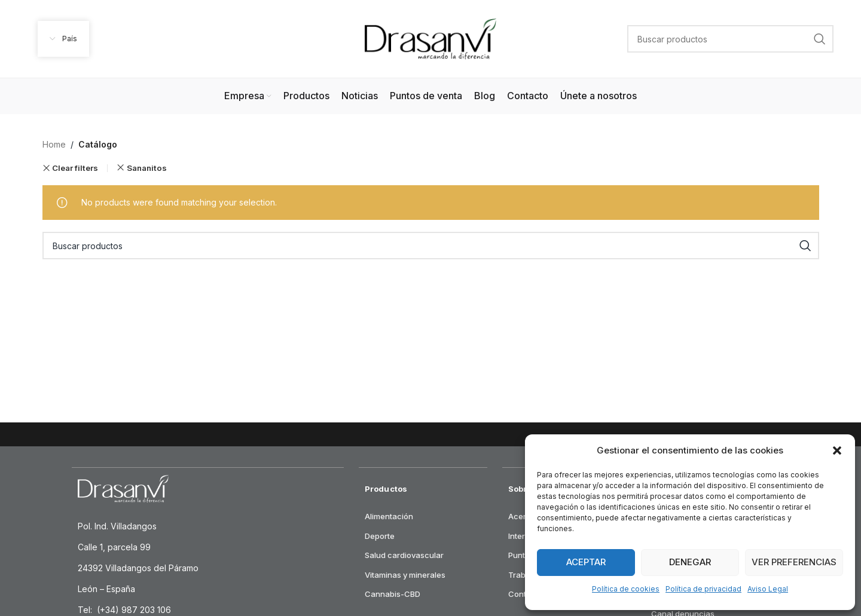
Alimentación (389, 516)
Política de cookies (626, 589)
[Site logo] (430, 38)
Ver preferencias (794, 562)
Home (54, 144)
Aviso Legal (768, 589)
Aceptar (586, 562)
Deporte (380, 536)
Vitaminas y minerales (405, 575)
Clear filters (75, 168)
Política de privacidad (703, 589)
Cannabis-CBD (393, 594)
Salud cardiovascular (404, 555)
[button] (837, 450)
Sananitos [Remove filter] (147, 168)
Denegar (690, 562)
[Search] (730, 39)
